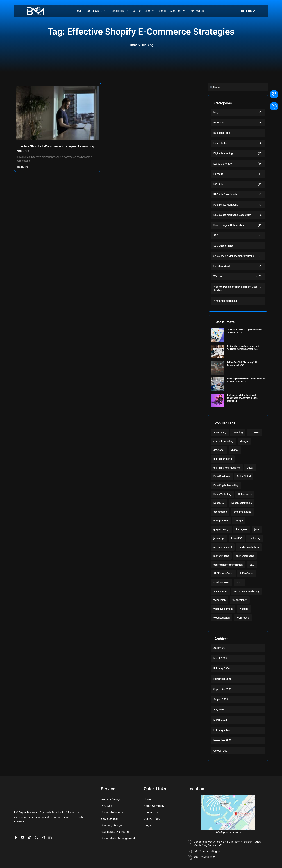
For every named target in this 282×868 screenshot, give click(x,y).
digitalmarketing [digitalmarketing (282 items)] (223, 459)
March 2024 (220, 720)
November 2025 (222, 679)
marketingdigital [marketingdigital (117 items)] (223, 547)
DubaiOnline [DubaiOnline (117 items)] (245, 494)
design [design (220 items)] (244, 441)
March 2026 (220, 658)
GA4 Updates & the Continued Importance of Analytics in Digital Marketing (243, 398)
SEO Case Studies (223, 246)
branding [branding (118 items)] (238, 432)
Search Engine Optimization (229, 225)
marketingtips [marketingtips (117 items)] (221, 556)
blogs (217, 112)
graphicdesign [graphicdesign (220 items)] (221, 529)
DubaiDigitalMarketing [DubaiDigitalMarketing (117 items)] (226, 485)
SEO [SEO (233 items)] (252, 565)
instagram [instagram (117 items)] (242, 529)
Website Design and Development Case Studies (236, 289)
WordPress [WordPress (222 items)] (243, 618)
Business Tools (222, 133)
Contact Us (197, 11)
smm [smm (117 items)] (239, 582)
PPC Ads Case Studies (226, 194)
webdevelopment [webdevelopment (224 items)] (223, 609)
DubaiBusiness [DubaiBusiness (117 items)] (222, 476)
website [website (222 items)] (244, 609)
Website (218, 276)
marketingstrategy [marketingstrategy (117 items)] (249, 547)
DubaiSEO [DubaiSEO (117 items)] (219, 503)
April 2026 (219, 648)
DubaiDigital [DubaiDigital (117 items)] (244, 476)
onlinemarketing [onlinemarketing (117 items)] (245, 556)
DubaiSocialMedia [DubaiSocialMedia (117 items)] (242, 503)
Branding (219, 123)
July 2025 (219, 710)
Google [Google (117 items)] (239, 521)
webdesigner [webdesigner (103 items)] (240, 600)
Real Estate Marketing (226, 205)
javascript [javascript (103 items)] (219, 538)
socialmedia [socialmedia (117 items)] (220, 591)
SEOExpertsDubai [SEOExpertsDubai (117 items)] (223, 574)
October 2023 (221, 751)
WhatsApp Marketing (225, 301)
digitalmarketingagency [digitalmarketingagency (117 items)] (227, 468)
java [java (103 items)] (257, 529)
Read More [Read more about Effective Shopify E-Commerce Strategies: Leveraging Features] (22, 167)
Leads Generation (223, 164)
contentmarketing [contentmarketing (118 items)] (223, 441)
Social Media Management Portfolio (234, 256)
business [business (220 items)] (255, 432)
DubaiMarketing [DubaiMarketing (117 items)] (222, 494)
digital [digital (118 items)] (235, 450)
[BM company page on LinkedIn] (51, 822)
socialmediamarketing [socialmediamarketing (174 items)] (246, 591)
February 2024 (222, 730)
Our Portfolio (143, 11)
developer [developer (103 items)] (219, 450)
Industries (120, 11)
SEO (216, 235)
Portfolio (218, 174)
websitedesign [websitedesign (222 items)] (222, 618)
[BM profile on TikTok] (30, 822)
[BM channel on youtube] (24, 822)
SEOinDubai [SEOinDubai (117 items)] (246, 574)
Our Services (97, 11)
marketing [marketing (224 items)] (255, 538)
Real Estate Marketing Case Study (232, 215)
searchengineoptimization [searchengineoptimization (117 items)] (228, 565)
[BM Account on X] (37, 822)
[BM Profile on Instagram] (44, 822)
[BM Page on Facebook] (17, 822)
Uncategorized (222, 266)
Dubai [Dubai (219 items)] (250, 468)
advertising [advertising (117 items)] (220, 432)
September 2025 (223, 689)
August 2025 (221, 699)
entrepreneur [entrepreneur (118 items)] (221, 521)
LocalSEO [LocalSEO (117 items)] (237, 538)
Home (79, 11)
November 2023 (222, 740)
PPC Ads (218, 184)
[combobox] (238, 87)
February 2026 (222, 669)
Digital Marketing (223, 153)
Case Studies (221, 143)
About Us (178, 11)
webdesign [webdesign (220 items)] (220, 600)
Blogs (162, 11)
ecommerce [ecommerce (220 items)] (220, 512)
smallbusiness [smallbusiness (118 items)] (222, 582)
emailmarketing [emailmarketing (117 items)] (242, 512)
